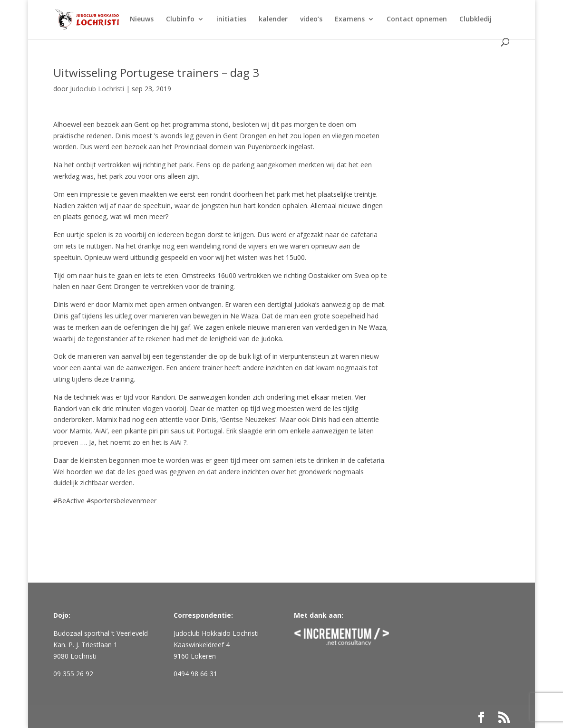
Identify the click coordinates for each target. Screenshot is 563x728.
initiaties (231, 19)
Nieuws (142, 19)
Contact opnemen (417, 19)
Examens (350, 19)
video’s (311, 19)
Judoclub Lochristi (97, 89)
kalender (273, 19)
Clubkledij (476, 19)
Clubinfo (180, 19)
